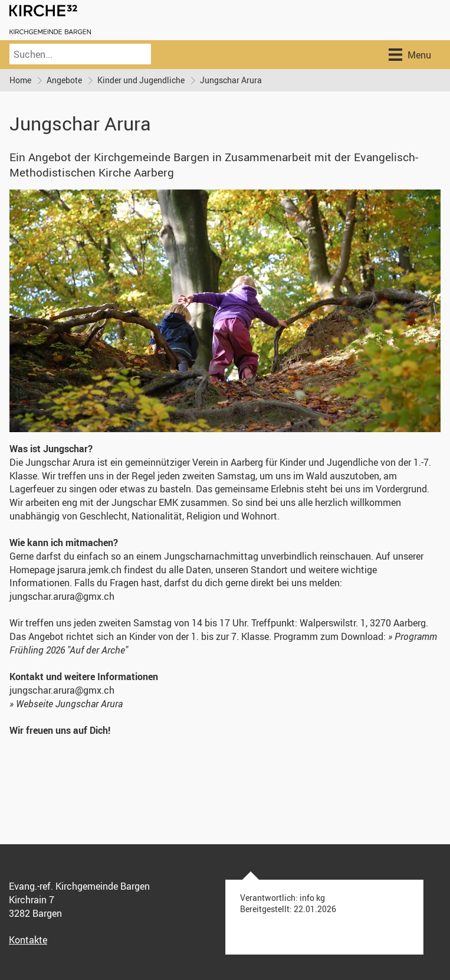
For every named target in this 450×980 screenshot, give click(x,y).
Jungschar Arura (231, 80)
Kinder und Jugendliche (141, 80)
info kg (312, 898)
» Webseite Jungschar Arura (66, 704)
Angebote (64, 80)
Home (20, 80)
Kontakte (28, 940)
